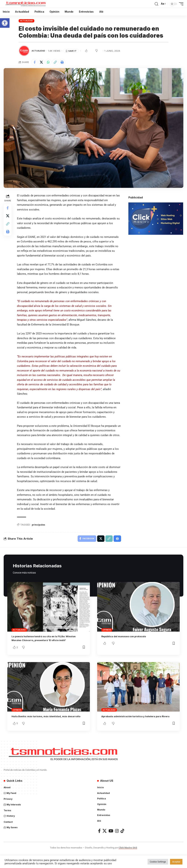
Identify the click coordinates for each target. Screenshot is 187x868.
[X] (105, 845)
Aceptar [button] (176, 862)
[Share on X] (43, 63)
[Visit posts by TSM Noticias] (24, 51)
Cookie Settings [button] (158, 862)
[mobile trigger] (180, 4)
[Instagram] (117, 845)
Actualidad (27, 21)
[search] (156, 4)
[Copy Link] (58, 63)
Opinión (107, 637)
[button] (5, 23)
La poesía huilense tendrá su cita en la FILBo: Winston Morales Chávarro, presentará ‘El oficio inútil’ (45, 647)
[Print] (66, 63)
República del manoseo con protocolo (128, 643)
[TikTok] (122, 845)
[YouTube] (111, 845)
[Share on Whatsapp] (51, 63)
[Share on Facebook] (35, 63)
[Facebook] (99, 845)
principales (40, 530)
